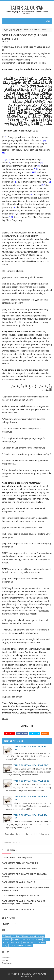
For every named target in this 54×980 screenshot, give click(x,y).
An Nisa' (13, 29)
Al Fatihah (28, 945)
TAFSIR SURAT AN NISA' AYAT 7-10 (18, 909)
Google (10, 733)
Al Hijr (5, 945)
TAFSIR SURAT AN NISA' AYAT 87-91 (31, 765)
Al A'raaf (33, 936)
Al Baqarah (7, 936)
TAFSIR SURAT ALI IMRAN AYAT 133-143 (20, 863)
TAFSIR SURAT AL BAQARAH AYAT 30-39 (20, 896)
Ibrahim (20, 945)
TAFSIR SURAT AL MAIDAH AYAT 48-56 (20, 868)
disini (44, 63)
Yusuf (12, 942)
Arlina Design (28, 976)
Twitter (35, 733)
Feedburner (7, 963)
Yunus (5, 942)
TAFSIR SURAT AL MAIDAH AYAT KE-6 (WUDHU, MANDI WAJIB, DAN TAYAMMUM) (24, 902)
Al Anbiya (31, 939)
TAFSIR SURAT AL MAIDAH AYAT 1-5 (19, 882)
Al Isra (18, 942)
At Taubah (16, 939)
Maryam (34, 942)
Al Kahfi (39, 939)
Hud (24, 939)
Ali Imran (24, 936)
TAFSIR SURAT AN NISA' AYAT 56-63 (31, 781)
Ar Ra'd (12, 945)
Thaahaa (26, 942)
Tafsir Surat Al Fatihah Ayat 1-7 (17, 857)
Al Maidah (7, 939)
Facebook (22, 733)
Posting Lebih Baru (12, 834)
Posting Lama (44, 834)
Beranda (29, 834)
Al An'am (41, 936)
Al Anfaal (42, 942)
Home (6, 29)
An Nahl (46, 939)
